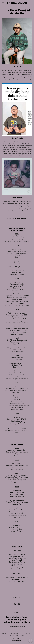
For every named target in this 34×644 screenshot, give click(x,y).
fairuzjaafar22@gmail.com (17, 626)
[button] (2, 3)
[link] (17, 3)
